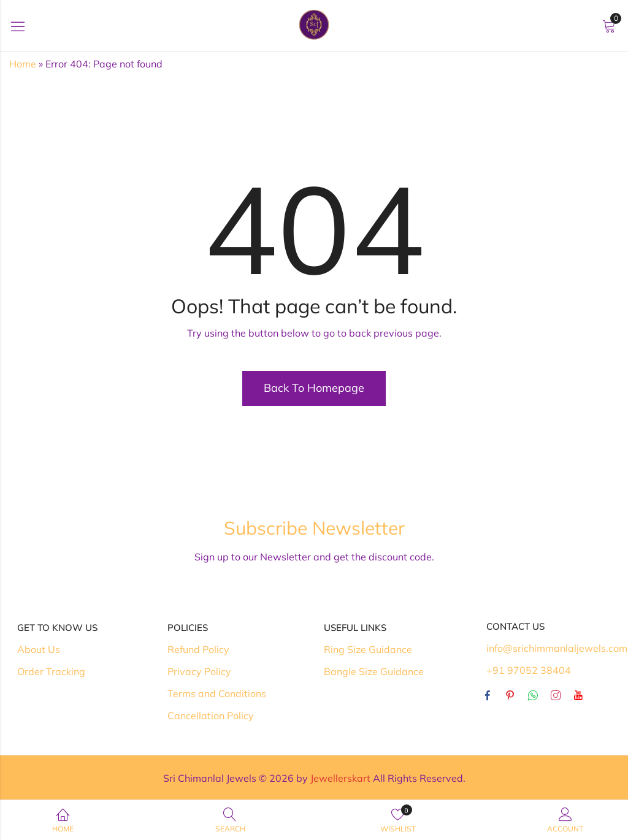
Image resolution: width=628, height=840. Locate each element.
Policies (188, 628)
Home (23, 64)
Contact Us (515, 626)
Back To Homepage (314, 388)
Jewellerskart (340, 778)
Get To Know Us (57, 628)
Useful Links (355, 628)
